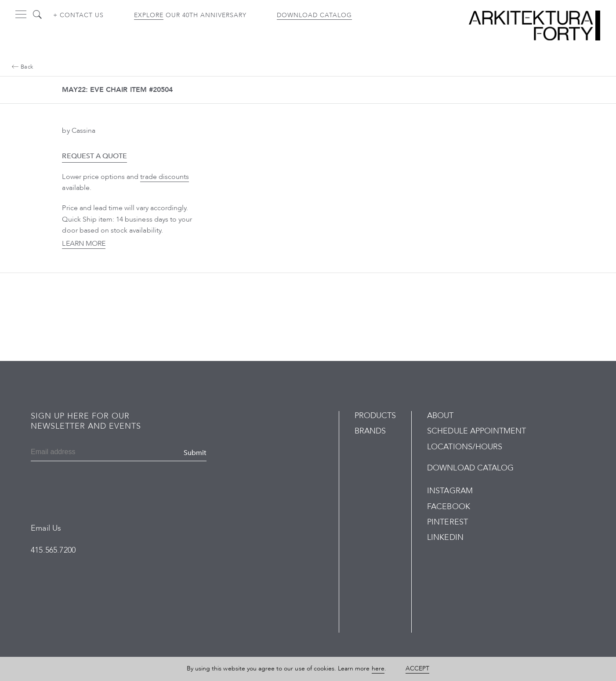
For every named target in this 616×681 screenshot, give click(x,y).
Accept (417, 668)
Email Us (46, 528)
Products (375, 416)
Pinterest (447, 522)
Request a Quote (94, 156)
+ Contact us (78, 15)
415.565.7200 (53, 550)
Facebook (448, 507)
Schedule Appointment (476, 431)
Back (22, 67)
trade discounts (165, 177)
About (440, 416)
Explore (149, 15)
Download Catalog (314, 15)
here (378, 668)
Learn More (83, 244)
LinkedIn (445, 537)
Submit (195, 453)
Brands (370, 431)
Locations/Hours (465, 447)
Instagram (450, 491)
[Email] (73, 453)
